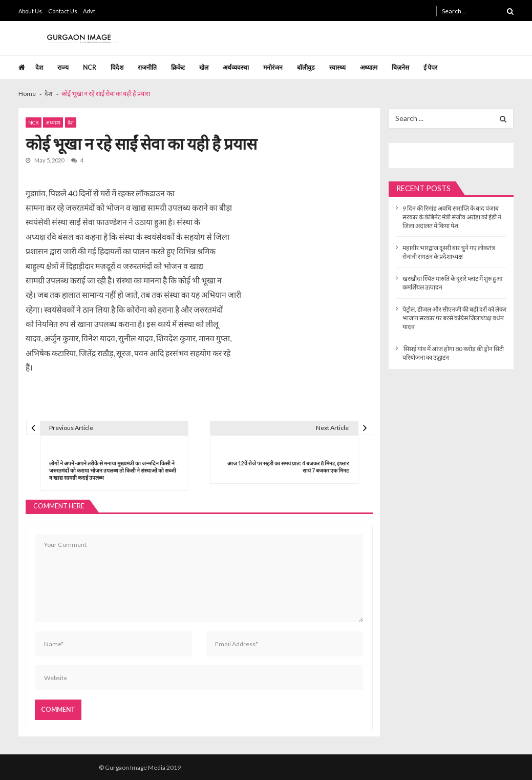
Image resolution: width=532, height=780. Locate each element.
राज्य (63, 67)
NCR (90, 67)
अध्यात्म (369, 67)
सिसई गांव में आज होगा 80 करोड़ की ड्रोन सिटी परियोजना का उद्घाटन (453, 353)
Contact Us (63, 11)
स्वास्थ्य (337, 67)
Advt (89, 11)
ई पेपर (430, 67)
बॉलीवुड (306, 67)
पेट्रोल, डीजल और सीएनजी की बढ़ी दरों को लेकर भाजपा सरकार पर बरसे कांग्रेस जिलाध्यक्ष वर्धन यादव (454, 318)
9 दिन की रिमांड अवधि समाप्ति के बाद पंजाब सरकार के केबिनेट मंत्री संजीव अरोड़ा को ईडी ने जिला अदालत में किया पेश (452, 217)
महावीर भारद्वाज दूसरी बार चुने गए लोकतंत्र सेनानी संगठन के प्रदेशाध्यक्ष (449, 252)
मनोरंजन (273, 67)
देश (39, 67)
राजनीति (147, 67)
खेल (204, 67)
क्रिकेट (178, 67)
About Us (30, 11)
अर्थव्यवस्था (236, 67)
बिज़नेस (400, 67)
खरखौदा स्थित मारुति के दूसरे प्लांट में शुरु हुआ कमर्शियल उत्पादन (453, 283)
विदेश (117, 67)
